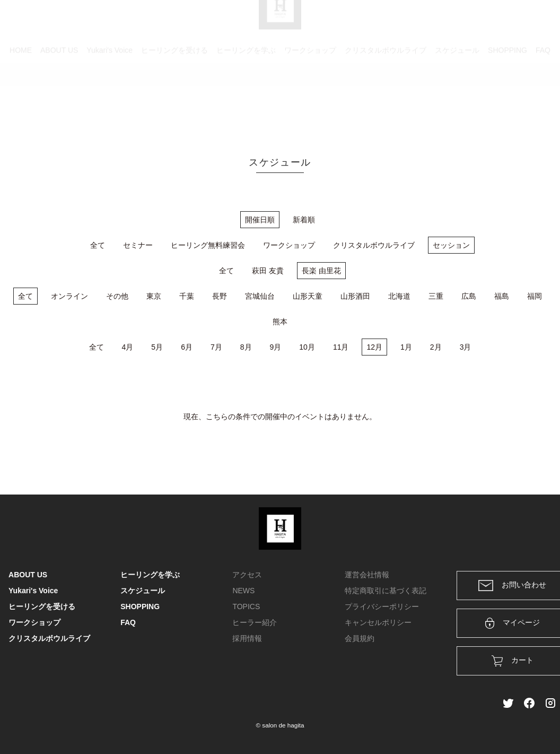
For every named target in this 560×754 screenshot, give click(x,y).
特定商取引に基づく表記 (386, 591)
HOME (21, 98)
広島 (469, 296)
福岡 (535, 296)
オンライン (69, 296)
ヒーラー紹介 (255, 622)
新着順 (304, 220)
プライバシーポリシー (382, 606)
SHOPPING (507, 98)
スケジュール (457, 98)
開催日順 (260, 220)
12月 (374, 347)
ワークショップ (310, 98)
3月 (466, 347)
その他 (117, 296)
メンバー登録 (533, 22)
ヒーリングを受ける (174, 98)
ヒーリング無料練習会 (208, 245)
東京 (154, 296)
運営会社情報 (367, 575)
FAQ (543, 98)
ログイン (479, 22)
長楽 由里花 (321, 271)
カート (436, 22)
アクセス (247, 575)
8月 (246, 347)
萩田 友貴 (268, 271)
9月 (276, 347)
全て (98, 245)
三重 (436, 296)
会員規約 (360, 638)
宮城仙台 (260, 296)
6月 (187, 347)
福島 (502, 296)
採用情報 (247, 638)
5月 (157, 347)
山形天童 (308, 296)
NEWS (243, 591)
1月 (406, 347)
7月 (216, 347)
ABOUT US (59, 98)
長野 (220, 296)
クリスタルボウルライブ (386, 98)
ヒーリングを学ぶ (246, 98)
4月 (128, 347)
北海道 (399, 296)
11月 (341, 347)
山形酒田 (355, 296)
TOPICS (246, 606)
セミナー (138, 245)
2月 (436, 347)
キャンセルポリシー (378, 622)
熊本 (280, 322)
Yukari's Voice (110, 98)
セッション (451, 245)
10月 (307, 347)
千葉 (187, 296)
